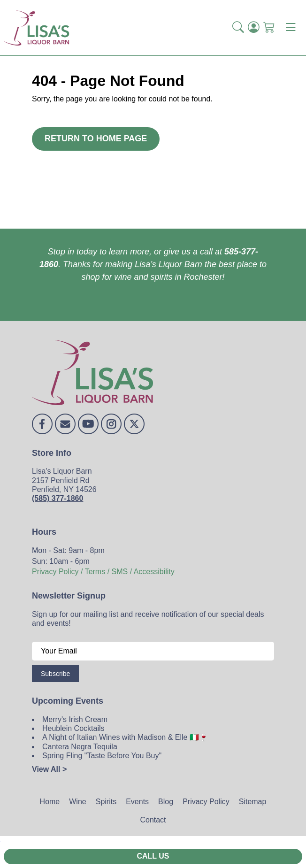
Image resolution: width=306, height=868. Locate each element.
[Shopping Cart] (269, 28)
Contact (153, 820)
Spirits (106, 802)
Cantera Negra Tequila (80, 747)
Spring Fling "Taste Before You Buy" (102, 756)
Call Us (153, 856)
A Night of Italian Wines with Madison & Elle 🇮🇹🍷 (125, 737)
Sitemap (253, 802)
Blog (166, 802)
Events (137, 802)
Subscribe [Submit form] (55, 674)
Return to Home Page (96, 138)
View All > (49, 769)
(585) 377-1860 (57, 498)
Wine (77, 802)
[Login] (254, 28)
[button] (238, 28)
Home (50, 802)
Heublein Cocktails (73, 728)
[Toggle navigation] (291, 28)
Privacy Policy (206, 802)
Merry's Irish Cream (75, 719)
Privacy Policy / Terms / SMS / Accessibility (103, 572)
